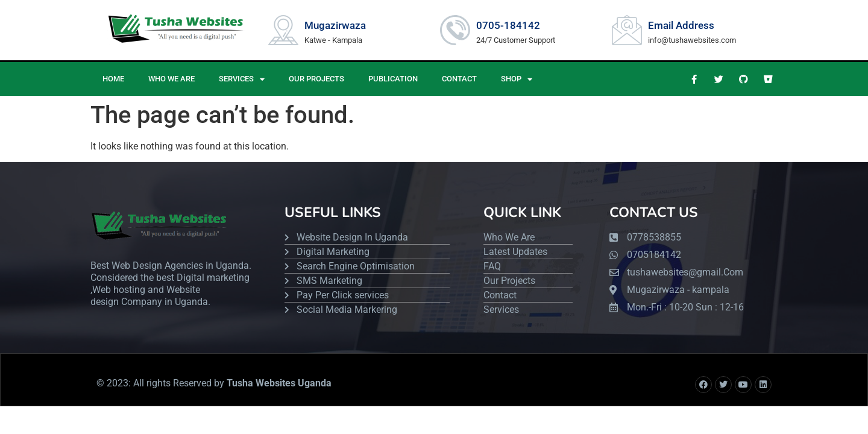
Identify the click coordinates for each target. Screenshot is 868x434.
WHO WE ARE (171, 79)
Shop (517, 79)
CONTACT (459, 79)
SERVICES (242, 79)
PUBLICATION (393, 79)
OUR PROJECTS (316, 79)
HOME (113, 79)
